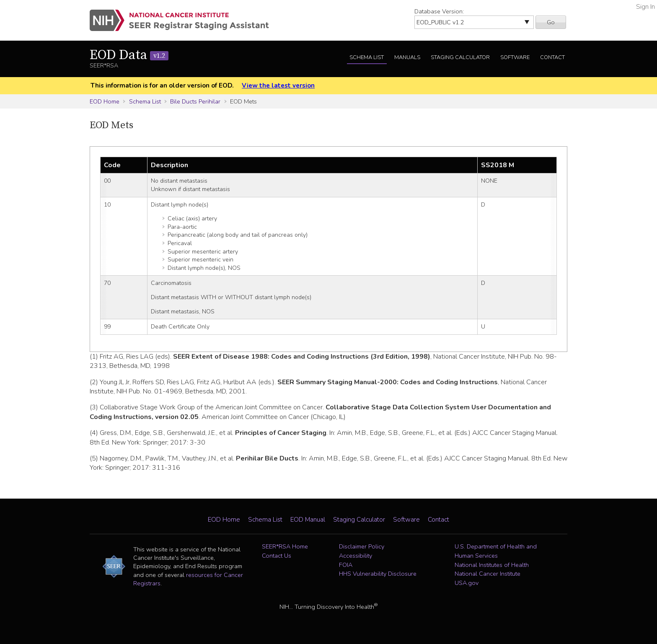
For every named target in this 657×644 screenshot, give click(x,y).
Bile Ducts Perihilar (195, 101)
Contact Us (277, 556)
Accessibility (356, 556)
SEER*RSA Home (285, 546)
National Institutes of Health (492, 565)
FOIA (346, 565)
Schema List (367, 57)
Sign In (645, 7)
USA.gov (467, 583)
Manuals (407, 57)
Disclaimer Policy (362, 546)
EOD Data (129, 55)
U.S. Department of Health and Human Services (496, 551)
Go (551, 22)
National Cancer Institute (488, 574)
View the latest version (278, 85)
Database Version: (439, 11)
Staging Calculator (460, 57)
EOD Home (105, 101)
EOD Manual (308, 520)
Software (515, 57)
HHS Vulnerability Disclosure (378, 574)
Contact (552, 57)
